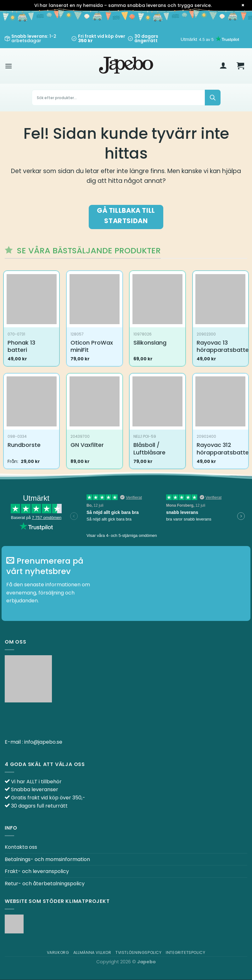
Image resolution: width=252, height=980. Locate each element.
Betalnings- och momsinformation (47, 859)
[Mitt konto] (223, 66)
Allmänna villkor (92, 952)
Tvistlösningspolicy (139, 952)
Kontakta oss (21, 847)
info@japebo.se (43, 742)
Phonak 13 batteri (21, 346)
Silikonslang (150, 343)
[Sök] (213, 98)
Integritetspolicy (185, 952)
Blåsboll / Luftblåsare (149, 449)
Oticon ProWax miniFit (92, 346)
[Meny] (8, 66)
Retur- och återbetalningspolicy (45, 884)
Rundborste (24, 445)
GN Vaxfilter (87, 445)
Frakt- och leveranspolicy (37, 871)
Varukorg (58, 952)
